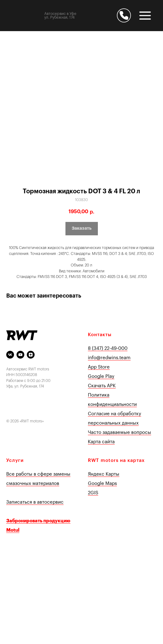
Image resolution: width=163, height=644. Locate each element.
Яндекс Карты (104, 474)
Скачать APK (102, 386)
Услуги (15, 461)
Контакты (100, 335)
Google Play (101, 376)
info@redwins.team (109, 358)
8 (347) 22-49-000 (108, 348)
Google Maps (102, 484)
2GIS (93, 493)
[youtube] (20, 355)
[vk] (10, 355)
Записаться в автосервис (35, 502)
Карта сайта (101, 442)
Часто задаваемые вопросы (120, 432)
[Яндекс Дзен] (31, 355)
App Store (99, 367)
